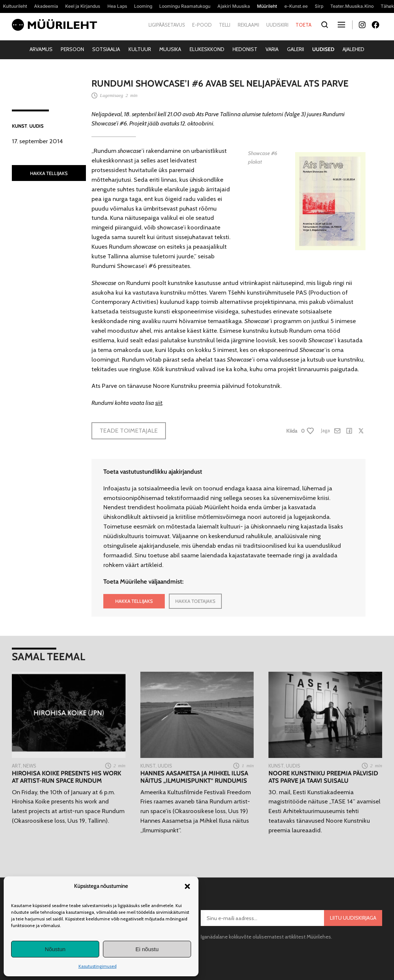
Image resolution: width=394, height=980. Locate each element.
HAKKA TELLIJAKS (49, 173)
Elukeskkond (207, 49)
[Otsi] (325, 25)
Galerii (295, 49)
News (30, 766)
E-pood (202, 25)
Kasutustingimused (98, 966)
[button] (187, 886)
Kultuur (140, 49)
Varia (272, 49)
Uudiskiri (277, 25)
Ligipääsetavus (167, 25)
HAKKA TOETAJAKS (195, 601)
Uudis (36, 126)
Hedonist (245, 49)
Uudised (323, 49)
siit (159, 403)
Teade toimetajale (129, 430)
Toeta (303, 25)
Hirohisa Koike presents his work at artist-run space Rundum (66, 777)
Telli (225, 25)
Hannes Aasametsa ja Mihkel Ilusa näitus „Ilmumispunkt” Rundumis (194, 777)
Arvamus (41, 49)
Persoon (72, 49)
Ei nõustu (147, 949)
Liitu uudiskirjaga (353, 918)
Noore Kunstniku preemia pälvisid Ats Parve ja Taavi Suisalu (323, 777)
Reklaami (248, 25)
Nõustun (55, 949)
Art (16, 766)
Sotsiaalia (106, 49)
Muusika (170, 49)
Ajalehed (353, 49)
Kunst (19, 126)
